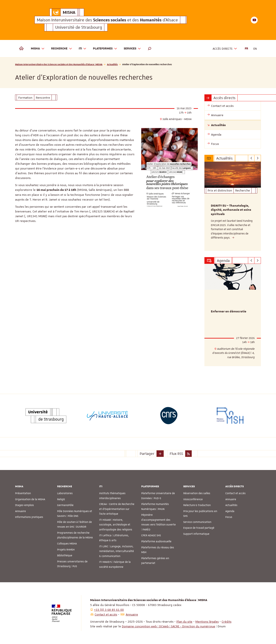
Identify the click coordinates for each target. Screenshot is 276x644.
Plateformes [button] (105, 49)
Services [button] (132, 49)
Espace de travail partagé (199, 528)
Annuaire (20, 511)
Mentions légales (207, 622)
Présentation (23, 493)
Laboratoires (65, 493)
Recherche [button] (62, 49)
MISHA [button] (38, 49)
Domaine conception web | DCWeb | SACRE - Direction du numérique (169, 626)
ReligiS (61, 499)
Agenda (230, 511)
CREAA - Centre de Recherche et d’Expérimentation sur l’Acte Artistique (117, 509)
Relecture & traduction (197, 505)
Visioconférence (193, 499)
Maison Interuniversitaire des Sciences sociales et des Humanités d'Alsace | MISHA (59, 64)
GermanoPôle (65, 505)
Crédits (227, 622)
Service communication (197, 522)
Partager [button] (147, 454)
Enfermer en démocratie (229, 312)
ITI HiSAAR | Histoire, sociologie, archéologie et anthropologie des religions (116, 525)
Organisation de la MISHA (30, 499)
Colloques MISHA (67, 544)
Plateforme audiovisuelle (156, 541)
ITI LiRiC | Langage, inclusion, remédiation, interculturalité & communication (117, 551)
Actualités (112, 64)
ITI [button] (83, 49)
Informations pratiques (29, 517)
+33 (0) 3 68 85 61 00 (109, 610)
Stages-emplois (24, 505)
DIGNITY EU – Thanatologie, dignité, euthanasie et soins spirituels (231, 210)
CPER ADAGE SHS (151, 535)
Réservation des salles (197, 493)
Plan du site (184, 622)
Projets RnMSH (66, 550)
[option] (233, 206)
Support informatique (196, 534)
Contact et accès (235, 493)
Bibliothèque (65, 555)
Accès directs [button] (225, 49)
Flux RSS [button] (176, 454)
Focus (229, 517)
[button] (150, 49)
